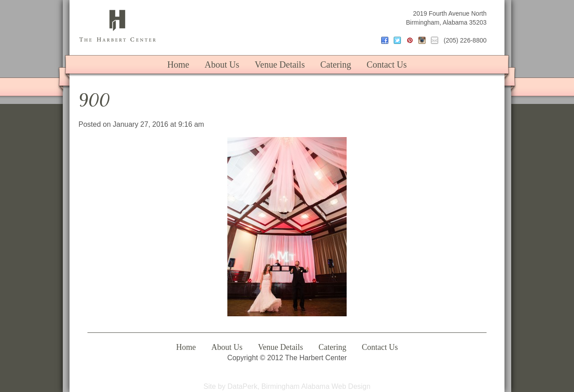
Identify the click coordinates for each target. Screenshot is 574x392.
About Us (222, 65)
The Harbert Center (117, 26)
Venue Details (280, 65)
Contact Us (387, 65)
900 (94, 100)
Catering (336, 65)
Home (178, 65)
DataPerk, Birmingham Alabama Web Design (299, 386)
